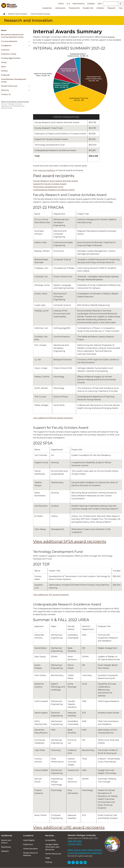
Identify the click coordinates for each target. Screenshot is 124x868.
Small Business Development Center (14, 81)
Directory (5, 90)
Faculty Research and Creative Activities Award (55, 181)
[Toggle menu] (29, 41)
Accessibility (51, 840)
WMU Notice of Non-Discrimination (85, 850)
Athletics (100, 8)
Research (112, 8)
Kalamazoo (28, 844)
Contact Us (6, 94)
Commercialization (9, 41)
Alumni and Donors (6, 842)
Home (4, 30)
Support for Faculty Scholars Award (50, 184)
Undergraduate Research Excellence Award (54, 190)
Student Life (88, 8)
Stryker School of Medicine (30, 854)
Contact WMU (75, 844)
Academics (47, 8)
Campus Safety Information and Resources (52, 847)
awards (111, 37)
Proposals (5, 75)
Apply (61, 4)
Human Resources (53, 854)
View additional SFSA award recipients (70, 541)
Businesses (6, 847)
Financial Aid (74, 8)
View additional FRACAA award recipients (53, 418)
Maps (48, 858)
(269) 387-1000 (75, 841)
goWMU (91, 4)
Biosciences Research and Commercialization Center (12, 36)
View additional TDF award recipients (51, 595)
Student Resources (9, 86)
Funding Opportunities (11, 58)
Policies (4, 71)
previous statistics (47, 170)
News (3, 67)
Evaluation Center (9, 54)
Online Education (31, 849)
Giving (4, 62)
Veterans (5, 851)
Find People (79, 4)
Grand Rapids (29, 840)
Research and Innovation (18, 14)
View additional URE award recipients (69, 827)
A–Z (68, 4)
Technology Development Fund (48, 187)
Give (121, 8)
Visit (100, 4)
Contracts (5, 50)
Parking (49, 862)
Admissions (60, 8)
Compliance (6, 46)
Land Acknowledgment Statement (85, 853)
